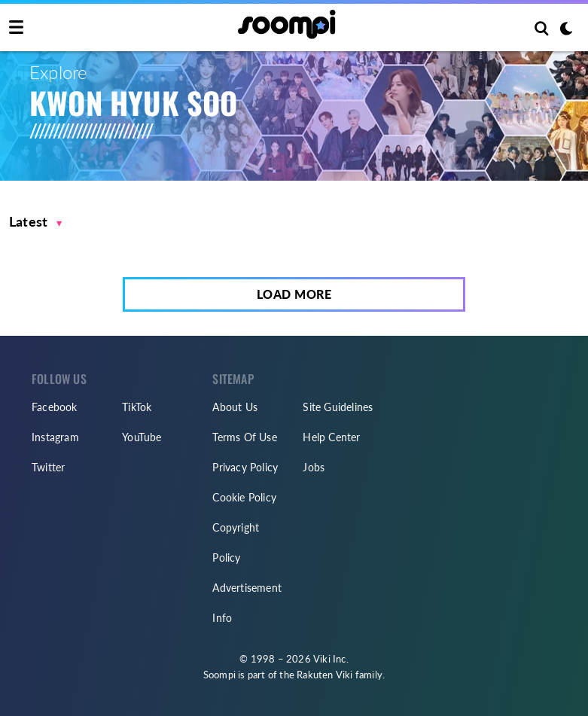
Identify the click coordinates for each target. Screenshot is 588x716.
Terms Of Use (244, 437)
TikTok (137, 407)
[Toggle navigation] (16, 28)
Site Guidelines (338, 407)
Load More (294, 294)
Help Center (331, 437)
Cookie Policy (244, 497)
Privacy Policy (245, 467)
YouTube (142, 437)
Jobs (314, 467)
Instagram (55, 437)
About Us (235, 407)
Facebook (55, 407)
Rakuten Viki (324, 675)
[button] (36, 222)
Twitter (48, 467)
